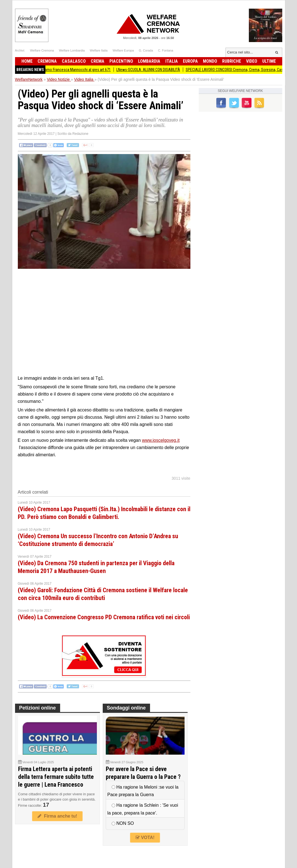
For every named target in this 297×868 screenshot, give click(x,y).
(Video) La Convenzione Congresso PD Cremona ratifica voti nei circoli (104, 617)
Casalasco (74, 61)
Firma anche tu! (57, 816)
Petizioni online (38, 708)
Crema (98, 61)
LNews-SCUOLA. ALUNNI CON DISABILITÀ (153, 70)
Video (252, 61)
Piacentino (121, 61)
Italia (172, 61)
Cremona (47, 61)
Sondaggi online (126, 708)
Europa (190, 61)
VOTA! (145, 837)
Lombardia (149, 61)
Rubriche (232, 61)
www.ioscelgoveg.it (161, 440)
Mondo (210, 61)
